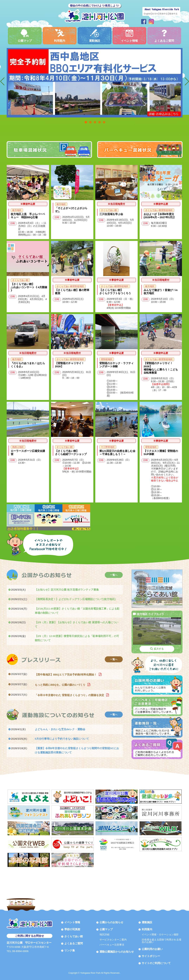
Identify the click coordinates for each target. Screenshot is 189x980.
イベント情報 (129, 36)
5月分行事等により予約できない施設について (62, 739)
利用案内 (60, 36)
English (147, 14)
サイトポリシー (151, 956)
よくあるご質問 (164, 36)
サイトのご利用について (156, 963)
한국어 (155, 14)
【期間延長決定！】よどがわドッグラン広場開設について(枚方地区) (75, 599)
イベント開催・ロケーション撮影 (160, 934)
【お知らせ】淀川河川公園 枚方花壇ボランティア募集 (67, 590)
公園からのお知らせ (111, 922)
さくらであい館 (74, 936)
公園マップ (25, 36)
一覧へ (114, 575)
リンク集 (70, 950)
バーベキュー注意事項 (112, 945)
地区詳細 (104, 934)
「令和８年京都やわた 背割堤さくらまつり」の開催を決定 (70, 695)
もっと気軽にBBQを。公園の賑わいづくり (61, 685)
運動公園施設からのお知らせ (117, 952)
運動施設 (95, 36)
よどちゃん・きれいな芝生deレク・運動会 (60, 729)
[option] (95, 83)
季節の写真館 (72, 929)
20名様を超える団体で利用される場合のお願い (162, 941)
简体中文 (164, 14)
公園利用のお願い (152, 949)
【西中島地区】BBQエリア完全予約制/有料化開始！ (66, 675)
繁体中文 (173, 14)
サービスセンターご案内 (113, 940)
